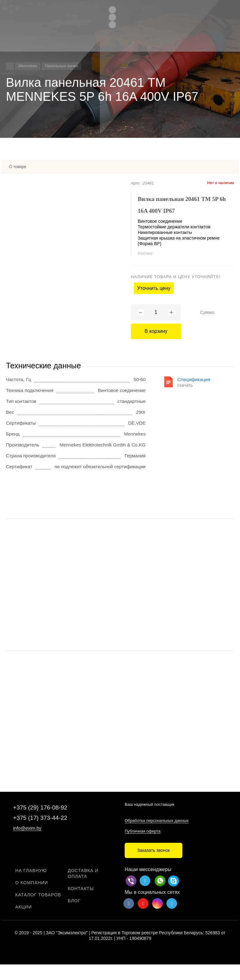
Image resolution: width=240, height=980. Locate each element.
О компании (32, 883)
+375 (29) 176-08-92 (40, 807)
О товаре (18, 167)
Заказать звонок (154, 850)
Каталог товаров (38, 895)
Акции (24, 907)
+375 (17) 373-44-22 (40, 818)
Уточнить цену (154, 288)
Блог (74, 901)
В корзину (156, 331)
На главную (31, 870)
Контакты (81, 889)
